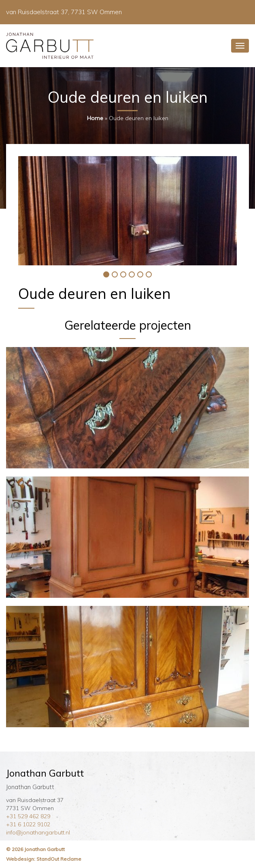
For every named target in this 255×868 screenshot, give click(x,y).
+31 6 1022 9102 (28, 824)
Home (95, 118)
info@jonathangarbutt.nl (38, 832)
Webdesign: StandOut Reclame (44, 859)
